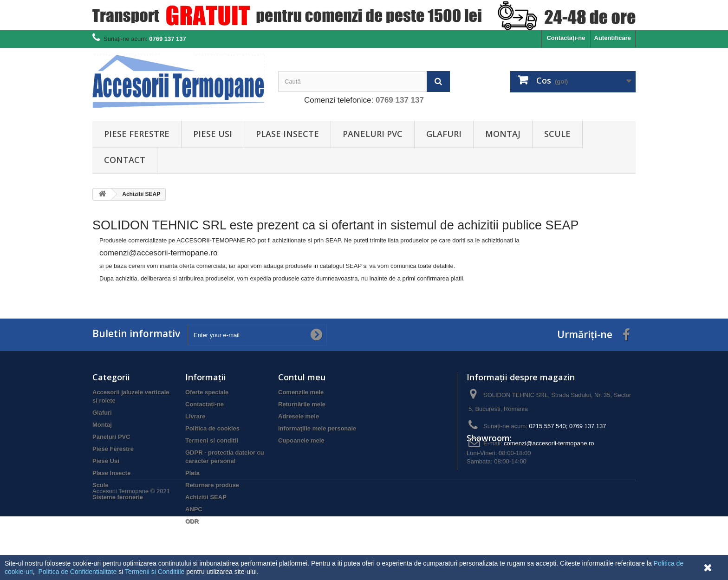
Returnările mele (302, 404)
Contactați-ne (566, 38)
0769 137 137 (400, 100)
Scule (557, 134)
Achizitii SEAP (206, 497)
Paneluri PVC (373, 134)
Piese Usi (213, 134)
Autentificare (613, 38)
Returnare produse (212, 485)
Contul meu (302, 377)
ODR (192, 521)
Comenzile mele (301, 392)
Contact (125, 160)
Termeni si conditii (212, 440)
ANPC (194, 509)
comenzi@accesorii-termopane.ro (549, 443)
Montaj (503, 134)
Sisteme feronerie (118, 497)
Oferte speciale (207, 392)
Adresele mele (299, 416)
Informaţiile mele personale (317, 428)
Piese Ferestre (137, 134)
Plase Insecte (287, 134)
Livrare (195, 416)
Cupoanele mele (301, 440)
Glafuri (444, 134)
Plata (192, 473)
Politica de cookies (212, 428)
